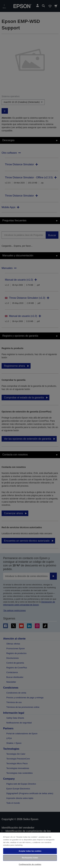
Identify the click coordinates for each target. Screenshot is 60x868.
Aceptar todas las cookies (30, 851)
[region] (30, 850)
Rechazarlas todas (30, 858)
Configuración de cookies (30, 864)
